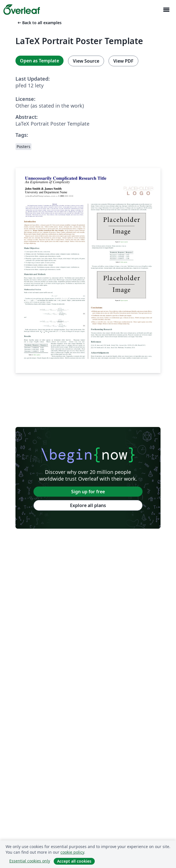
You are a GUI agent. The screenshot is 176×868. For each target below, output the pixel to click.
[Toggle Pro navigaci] (166, 10)
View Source (86, 61)
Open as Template (40, 61)
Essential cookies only (30, 861)
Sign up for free (88, 492)
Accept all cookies (74, 861)
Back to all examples (39, 23)
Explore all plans (88, 505)
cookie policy (72, 852)
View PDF (123, 61)
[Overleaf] (22, 10)
